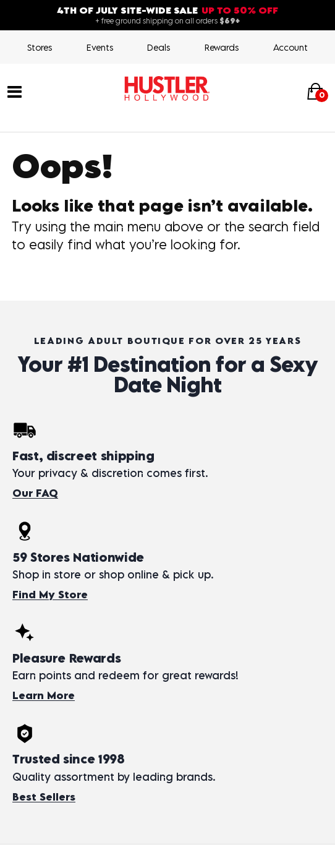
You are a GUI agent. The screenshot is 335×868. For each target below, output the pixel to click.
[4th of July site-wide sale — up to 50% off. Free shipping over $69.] (167, 15)
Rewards (222, 47)
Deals (159, 47)
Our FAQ (35, 493)
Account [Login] (290, 47)
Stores (40, 47)
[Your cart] (315, 91)
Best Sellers (44, 797)
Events (100, 47)
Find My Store (50, 595)
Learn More (44, 695)
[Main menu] (15, 90)
